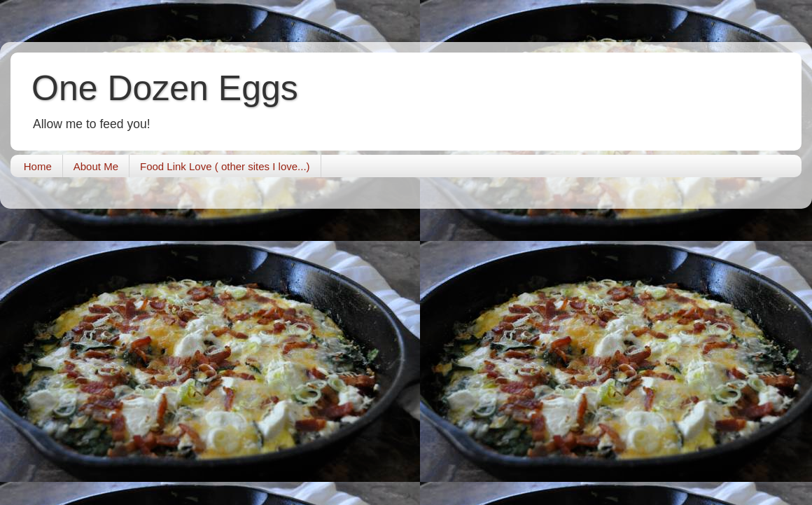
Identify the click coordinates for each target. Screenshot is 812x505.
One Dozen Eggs (165, 88)
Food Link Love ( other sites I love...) (225, 166)
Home (38, 166)
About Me (96, 166)
